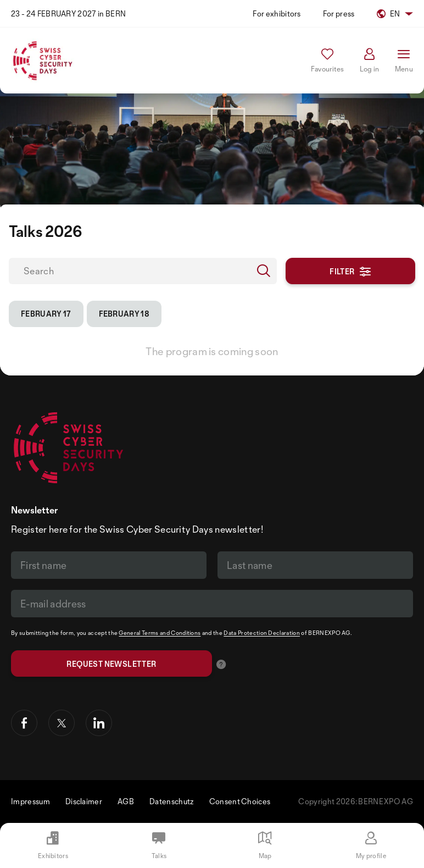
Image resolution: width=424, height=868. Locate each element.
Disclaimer (84, 801)
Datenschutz (172, 801)
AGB (126, 801)
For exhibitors (277, 13)
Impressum (30, 801)
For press (339, 13)
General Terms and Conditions (160, 633)
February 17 (46, 314)
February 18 (124, 314)
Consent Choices (240, 801)
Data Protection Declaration (262, 633)
